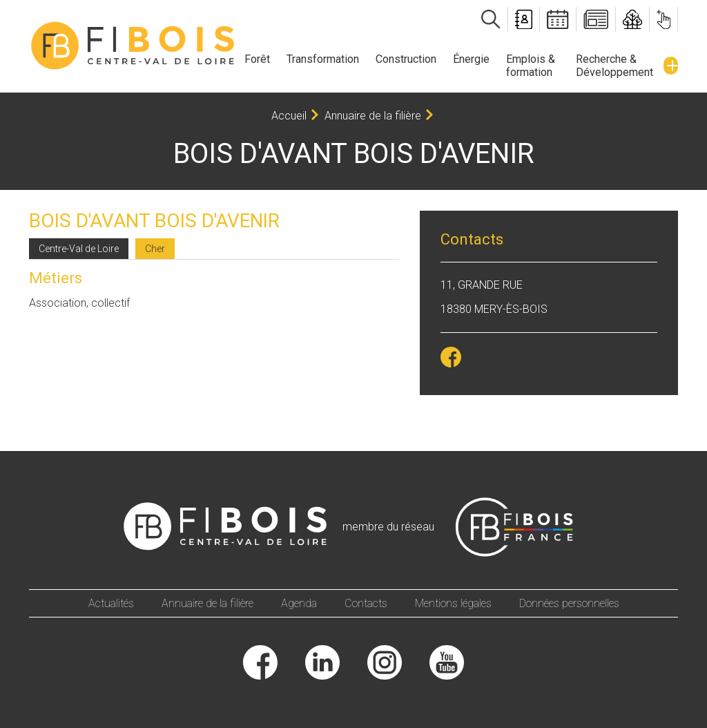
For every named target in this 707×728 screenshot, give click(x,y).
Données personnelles (569, 603)
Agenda (299, 603)
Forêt (257, 59)
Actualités (111, 603)
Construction (406, 59)
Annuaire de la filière (373, 116)
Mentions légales (453, 603)
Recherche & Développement (614, 66)
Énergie (471, 59)
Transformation (323, 59)
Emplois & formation (531, 66)
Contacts (366, 603)
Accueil (289, 116)
